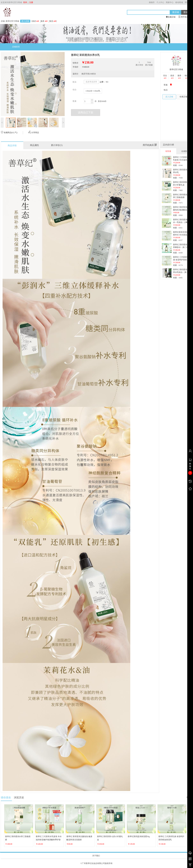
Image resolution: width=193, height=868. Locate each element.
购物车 (152, 2)
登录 (25, 2)
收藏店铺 (183, 97)
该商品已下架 (86, 112)
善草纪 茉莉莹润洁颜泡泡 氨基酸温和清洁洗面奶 (181, 210)
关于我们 (96, 856)
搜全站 (187, 12)
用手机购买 (150, 145)
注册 (31, 2)
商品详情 (12, 146)
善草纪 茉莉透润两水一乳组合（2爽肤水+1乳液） (181, 222)
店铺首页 (16, 47)
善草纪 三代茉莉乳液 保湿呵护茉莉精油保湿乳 (181, 260)
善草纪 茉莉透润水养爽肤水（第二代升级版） (182, 247)
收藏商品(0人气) (9, 133)
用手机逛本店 (185, 17)
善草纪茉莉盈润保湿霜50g (139, 836)
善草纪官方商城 (176, 69)
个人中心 (160, 2)
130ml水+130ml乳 (93, 91)
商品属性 (34, 145)
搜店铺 (176, 12)
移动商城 (179, 2)
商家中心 (170, 2)
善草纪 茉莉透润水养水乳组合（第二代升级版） (182, 272)
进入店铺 (25, 21)
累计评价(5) (57, 145)
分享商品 (34, 133)
